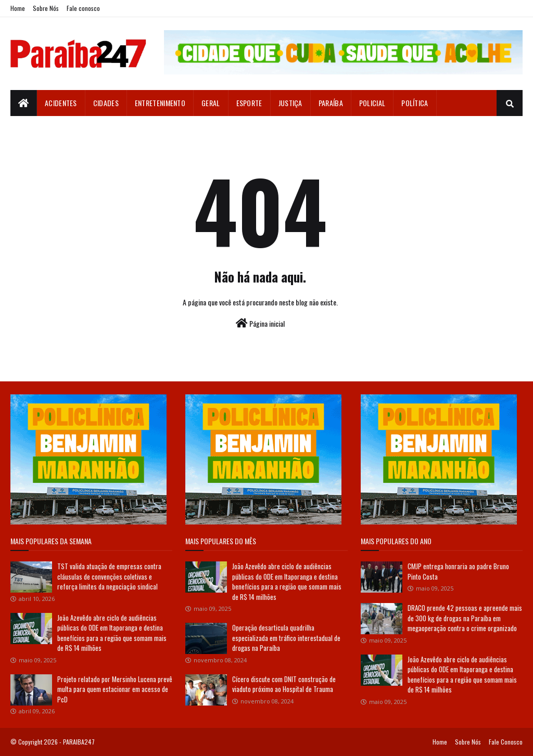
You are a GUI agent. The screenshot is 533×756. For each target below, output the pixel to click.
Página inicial (260, 323)
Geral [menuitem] (211, 103)
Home (18, 8)
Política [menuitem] (415, 103)
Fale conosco (83, 8)
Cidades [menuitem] (106, 103)
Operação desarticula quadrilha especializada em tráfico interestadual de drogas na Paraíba (286, 638)
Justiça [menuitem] (290, 103)
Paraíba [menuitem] (331, 103)
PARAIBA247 (79, 742)
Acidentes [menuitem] (61, 103)
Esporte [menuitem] (249, 103)
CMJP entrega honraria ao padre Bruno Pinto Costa (458, 571)
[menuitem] (24, 103)
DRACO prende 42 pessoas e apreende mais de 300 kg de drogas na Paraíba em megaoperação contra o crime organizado (465, 618)
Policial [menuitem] (372, 103)
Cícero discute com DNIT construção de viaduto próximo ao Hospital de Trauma (284, 684)
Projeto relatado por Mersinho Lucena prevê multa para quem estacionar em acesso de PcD (115, 689)
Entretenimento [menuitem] (160, 103)
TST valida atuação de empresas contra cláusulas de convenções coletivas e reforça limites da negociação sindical (109, 576)
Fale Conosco (506, 742)
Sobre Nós (46, 8)
